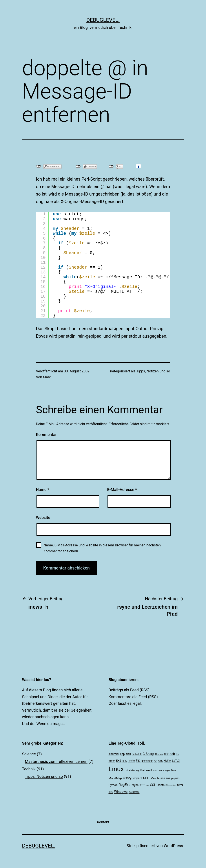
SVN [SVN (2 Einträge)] (180, 785)
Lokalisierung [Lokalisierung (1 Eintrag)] (132, 770)
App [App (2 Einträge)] (122, 754)
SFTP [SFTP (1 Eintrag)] (142, 785)
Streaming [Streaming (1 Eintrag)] (171, 785)
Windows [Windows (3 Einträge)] (121, 792)
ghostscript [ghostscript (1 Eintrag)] (148, 761)
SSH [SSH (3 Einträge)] (153, 785)
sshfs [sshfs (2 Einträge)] (161, 785)
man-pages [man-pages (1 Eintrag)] (164, 770)
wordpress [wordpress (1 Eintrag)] (134, 792)
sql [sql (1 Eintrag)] (148, 785)
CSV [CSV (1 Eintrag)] (166, 754)
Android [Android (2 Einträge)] (114, 754)
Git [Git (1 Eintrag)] (156, 761)
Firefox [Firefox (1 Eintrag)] (131, 761)
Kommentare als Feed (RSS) (133, 697)
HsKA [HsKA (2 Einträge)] (167, 761)
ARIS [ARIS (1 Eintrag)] (128, 754)
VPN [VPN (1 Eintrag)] (111, 792)
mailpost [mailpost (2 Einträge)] (152, 770)
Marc (47, 377)
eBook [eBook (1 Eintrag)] (112, 761)
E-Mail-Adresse (122, 490)
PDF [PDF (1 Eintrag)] (163, 779)
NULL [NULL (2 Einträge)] (147, 778)
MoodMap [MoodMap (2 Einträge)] (115, 778)
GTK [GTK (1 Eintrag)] (160, 761)
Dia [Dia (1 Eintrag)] (178, 754)
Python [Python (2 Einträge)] (113, 785)
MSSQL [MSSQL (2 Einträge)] (128, 778)
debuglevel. (103, 20)
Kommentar (46, 435)
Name (43, 490)
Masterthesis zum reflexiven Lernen (56, 761)
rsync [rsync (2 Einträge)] (135, 785)
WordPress (173, 846)
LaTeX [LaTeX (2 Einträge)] (176, 761)
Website (43, 517)
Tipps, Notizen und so (153, 371)
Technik (29, 769)
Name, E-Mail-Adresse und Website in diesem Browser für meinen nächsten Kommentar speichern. (102, 548)
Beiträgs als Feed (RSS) (129, 690)
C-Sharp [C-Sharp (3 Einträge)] (149, 754)
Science (29, 754)
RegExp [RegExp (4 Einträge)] (125, 785)
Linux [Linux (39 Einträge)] (116, 769)
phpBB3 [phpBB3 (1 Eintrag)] (176, 779)
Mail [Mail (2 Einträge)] (143, 770)
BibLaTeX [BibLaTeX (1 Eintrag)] (137, 754)
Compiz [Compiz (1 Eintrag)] (159, 754)
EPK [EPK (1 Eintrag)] (125, 761)
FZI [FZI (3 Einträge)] (138, 760)
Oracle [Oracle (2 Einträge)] (155, 778)
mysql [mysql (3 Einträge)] (138, 778)
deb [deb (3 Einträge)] (172, 754)
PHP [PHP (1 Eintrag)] (168, 779)
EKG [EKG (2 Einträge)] (119, 761)
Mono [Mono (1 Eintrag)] (174, 770)
